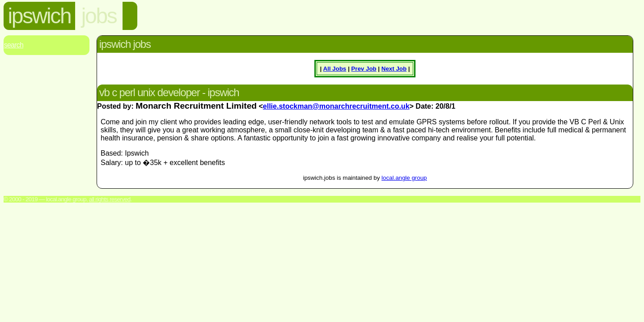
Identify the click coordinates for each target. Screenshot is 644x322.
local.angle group (404, 178)
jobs (99, 16)
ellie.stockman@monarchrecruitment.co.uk (336, 106)
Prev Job (364, 69)
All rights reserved (110, 199)
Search (14, 45)
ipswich (40, 16)
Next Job (394, 69)
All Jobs (335, 69)
